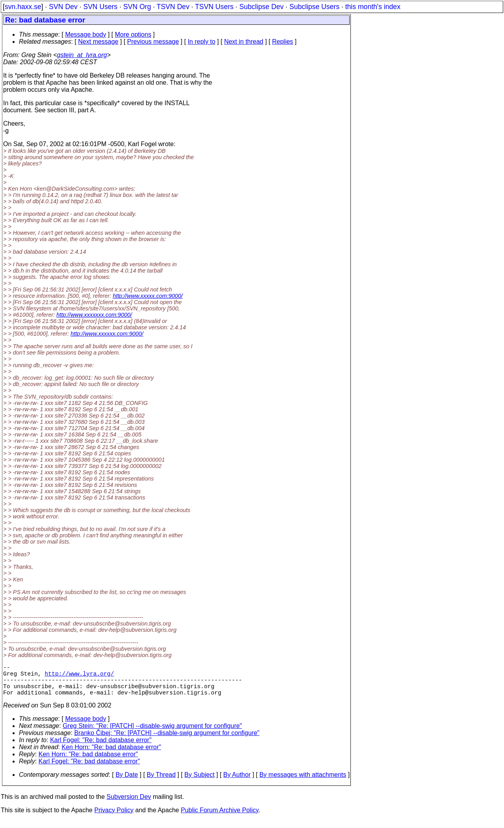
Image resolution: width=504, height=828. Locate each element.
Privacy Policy (114, 818)
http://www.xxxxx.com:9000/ (148, 296)
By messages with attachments (303, 783)
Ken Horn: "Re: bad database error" (111, 755)
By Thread (161, 783)
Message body (85, 34)
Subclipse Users (314, 7)
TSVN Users (214, 7)
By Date (127, 783)
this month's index (373, 7)
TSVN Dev (173, 7)
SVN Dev (63, 7)
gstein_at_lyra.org (82, 55)
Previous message (153, 42)
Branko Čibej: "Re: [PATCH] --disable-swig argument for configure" (167, 741)
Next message (98, 42)
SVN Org (137, 7)
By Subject (199, 783)
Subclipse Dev (261, 7)
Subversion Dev (129, 805)
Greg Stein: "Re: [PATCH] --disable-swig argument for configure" (152, 734)
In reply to (202, 42)
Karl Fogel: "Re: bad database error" (101, 748)
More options (133, 34)
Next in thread (244, 42)
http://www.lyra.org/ (80, 676)
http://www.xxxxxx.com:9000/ (107, 334)
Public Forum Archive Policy (220, 818)
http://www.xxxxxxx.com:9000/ (94, 315)
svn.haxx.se (23, 7)
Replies (283, 42)
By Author (237, 783)
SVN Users (100, 7)
